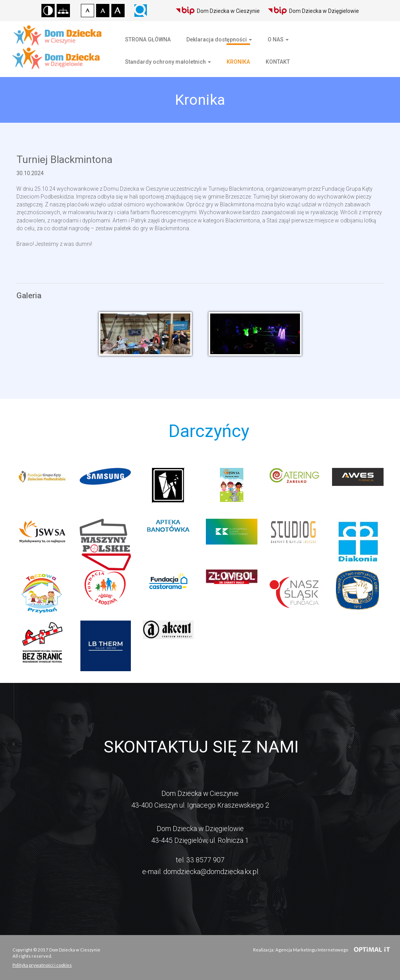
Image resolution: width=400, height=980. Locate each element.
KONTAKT (278, 62)
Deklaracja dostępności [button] (219, 39)
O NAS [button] (278, 39)
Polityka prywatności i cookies (42, 965)
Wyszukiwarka (141, 11)
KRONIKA (238, 62)
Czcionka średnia (103, 11)
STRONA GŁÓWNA (148, 39)
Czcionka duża (118, 11)
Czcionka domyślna (87, 11)
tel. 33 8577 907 (200, 860)
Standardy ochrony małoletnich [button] (168, 62)
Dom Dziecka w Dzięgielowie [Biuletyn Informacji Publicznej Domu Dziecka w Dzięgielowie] (313, 11)
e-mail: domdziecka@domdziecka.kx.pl (200, 872)
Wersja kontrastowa (48, 11)
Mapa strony (63, 11)
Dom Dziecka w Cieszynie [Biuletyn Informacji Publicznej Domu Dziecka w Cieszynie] (218, 11)
